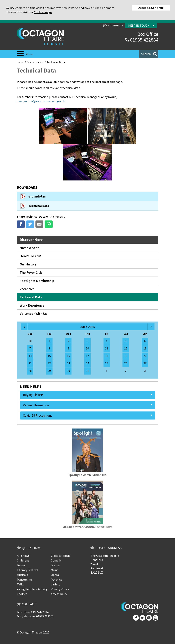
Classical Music (60, 556)
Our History (28, 264)
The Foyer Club (31, 272)
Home (20, 62)
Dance (21, 565)
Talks (20, 584)
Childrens (23, 560)
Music (54, 570)
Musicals (22, 575)
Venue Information (88, 405)
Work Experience (32, 305)
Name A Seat (29, 248)
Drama (55, 565)
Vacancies (27, 289)
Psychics (56, 580)
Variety (55, 584)
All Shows (23, 556)
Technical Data (35, 216)
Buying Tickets (88, 395)
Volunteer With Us (33, 314)
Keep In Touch (141, 25)
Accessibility (113, 26)
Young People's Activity (32, 589)
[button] (149, 54)
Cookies (22, 594)
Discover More (35, 62)
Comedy (56, 560)
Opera (55, 575)
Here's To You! (30, 256)
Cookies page (43, 12)
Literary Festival (28, 570)
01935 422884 (142, 40)
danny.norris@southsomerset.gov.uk (41, 101)
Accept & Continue (151, 8)
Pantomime (25, 580)
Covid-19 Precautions (88, 415)
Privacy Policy (60, 589)
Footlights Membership (37, 281)
